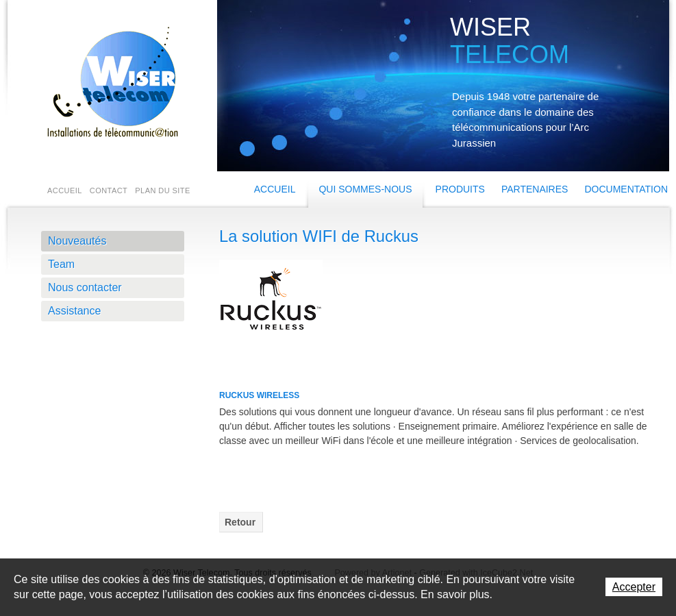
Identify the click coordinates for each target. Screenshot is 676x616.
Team (61, 264)
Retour (240, 522)
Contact (109, 190)
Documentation (626, 189)
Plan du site (162, 190)
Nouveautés (77, 241)
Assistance (74, 311)
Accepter (634, 587)
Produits (460, 189)
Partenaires (535, 189)
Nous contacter (85, 287)
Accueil (275, 189)
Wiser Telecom (110, 82)
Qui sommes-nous (365, 189)
